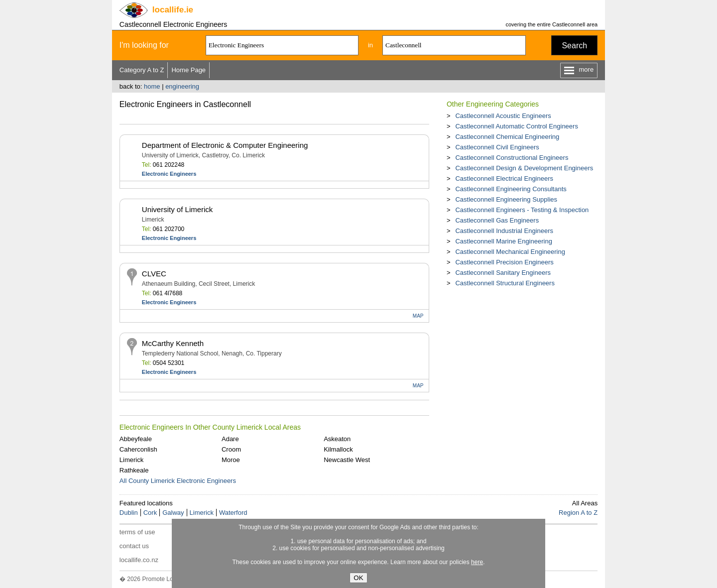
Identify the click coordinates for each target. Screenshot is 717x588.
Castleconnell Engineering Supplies (506, 199)
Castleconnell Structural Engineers (505, 283)
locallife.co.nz (139, 560)
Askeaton (337, 439)
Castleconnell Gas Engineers (497, 220)
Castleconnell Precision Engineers (504, 262)
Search (574, 46)
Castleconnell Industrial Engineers (504, 231)
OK (358, 578)
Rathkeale (134, 470)
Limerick (131, 460)
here (477, 562)
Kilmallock (338, 449)
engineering (182, 86)
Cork (150, 513)
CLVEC (154, 274)
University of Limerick (178, 209)
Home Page (188, 70)
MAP (418, 316)
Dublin (129, 513)
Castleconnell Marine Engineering (503, 241)
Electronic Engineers (169, 174)
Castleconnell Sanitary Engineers (503, 273)
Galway (173, 513)
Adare (230, 439)
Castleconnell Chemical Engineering (507, 137)
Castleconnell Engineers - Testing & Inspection (522, 210)
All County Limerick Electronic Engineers (178, 481)
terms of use (137, 532)
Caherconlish (138, 449)
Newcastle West (347, 460)
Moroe (231, 460)
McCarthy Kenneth (173, 343)
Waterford (233, 513)
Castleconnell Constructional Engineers (512, 158)
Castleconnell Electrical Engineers (504, 178)
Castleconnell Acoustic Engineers (503, 116)
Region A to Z (578, 513)
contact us (134, 546)
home (152, 86)
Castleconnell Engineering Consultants (511, 189)
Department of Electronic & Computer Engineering (225, 145)
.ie (173, 10)
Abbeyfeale (136, 439)
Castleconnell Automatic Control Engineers (516, 126)
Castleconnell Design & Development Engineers (524, 168)
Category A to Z (142, 70)
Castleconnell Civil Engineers (497, 147)
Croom (231, 449)
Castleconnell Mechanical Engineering (510, 252)
